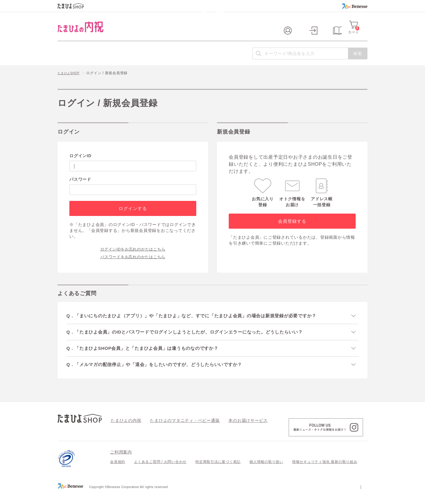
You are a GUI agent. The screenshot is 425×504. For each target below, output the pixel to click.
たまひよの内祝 (124, 431)
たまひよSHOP (71, 83)
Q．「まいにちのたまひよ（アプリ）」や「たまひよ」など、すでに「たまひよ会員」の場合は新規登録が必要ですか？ (202, 325)
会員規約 (118, 473)
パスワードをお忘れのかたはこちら (133, 266)
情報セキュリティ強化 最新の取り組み (325, 473)
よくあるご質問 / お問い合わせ (160, 473)
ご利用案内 (121, 463)
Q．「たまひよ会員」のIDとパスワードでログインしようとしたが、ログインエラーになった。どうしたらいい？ (195, 342)
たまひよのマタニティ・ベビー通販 (176, 431)
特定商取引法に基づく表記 (218, 473)
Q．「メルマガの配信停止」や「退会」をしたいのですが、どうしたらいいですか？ (163, 375)
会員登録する (292, 231)
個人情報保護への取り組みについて (310, 498)
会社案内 (360, 498)
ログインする (133, 218)
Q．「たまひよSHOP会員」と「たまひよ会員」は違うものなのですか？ (150, 359)
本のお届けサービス (232, 431)
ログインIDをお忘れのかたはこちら (133, 258)
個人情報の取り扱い (266, 473)
